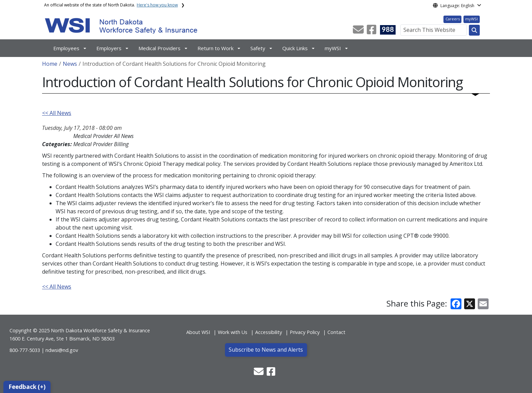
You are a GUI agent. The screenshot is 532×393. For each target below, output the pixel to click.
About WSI (198, 332)
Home (50, 64)
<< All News (57, 113)
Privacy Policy (305, 332)
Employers (109, 48)
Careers (453, 19)
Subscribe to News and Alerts (266, 350)
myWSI (471, 19)
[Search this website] (474, 30)
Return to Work (215, 48)
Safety (258, 48)
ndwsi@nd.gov (62, 350)
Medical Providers (159, 48)
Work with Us (233, 332)
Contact (336, 332)
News (70, 64)
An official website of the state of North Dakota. (111, 5)
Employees (66, 48)
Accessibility (269, 332)
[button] (359, 32)
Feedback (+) (27, 387)
